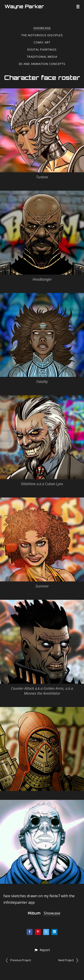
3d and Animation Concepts (42, 64)
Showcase (42, 28)
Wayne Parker (24, 6)
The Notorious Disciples (42, 35)
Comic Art (42, 42)
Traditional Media (42, 57)
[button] (42, 950)
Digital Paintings (42, 49)
